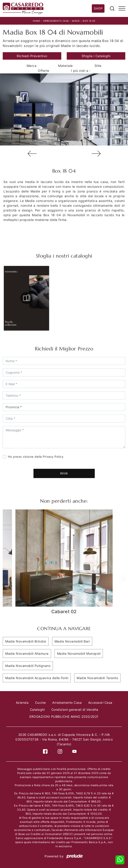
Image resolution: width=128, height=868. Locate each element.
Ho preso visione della (36, 457)
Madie (76, 21)
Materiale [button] (65, 66)
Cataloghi (37, 710)
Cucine (40, 703)
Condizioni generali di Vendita (75, 710)
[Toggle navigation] (122, 9)
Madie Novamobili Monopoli (79, 653)
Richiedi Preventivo (32, 56)
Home (36, 21)
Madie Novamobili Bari (72, 641)
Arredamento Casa (56, 21)
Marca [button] (32, 66)
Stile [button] (98, 66)
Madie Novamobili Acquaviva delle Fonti (37, 678)
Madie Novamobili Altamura (27, 653)
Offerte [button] (44, 71)
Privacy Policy (53, 457)
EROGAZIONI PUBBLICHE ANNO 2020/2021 (64, 717)
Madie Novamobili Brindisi (26, 641)
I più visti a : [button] (81, 71)
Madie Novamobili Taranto (97, 678)
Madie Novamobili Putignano (28, 666)
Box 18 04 (89, 21)
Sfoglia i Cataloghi (96, 56)
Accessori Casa (100, 703)
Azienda (22, 703)
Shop (98, 8)
